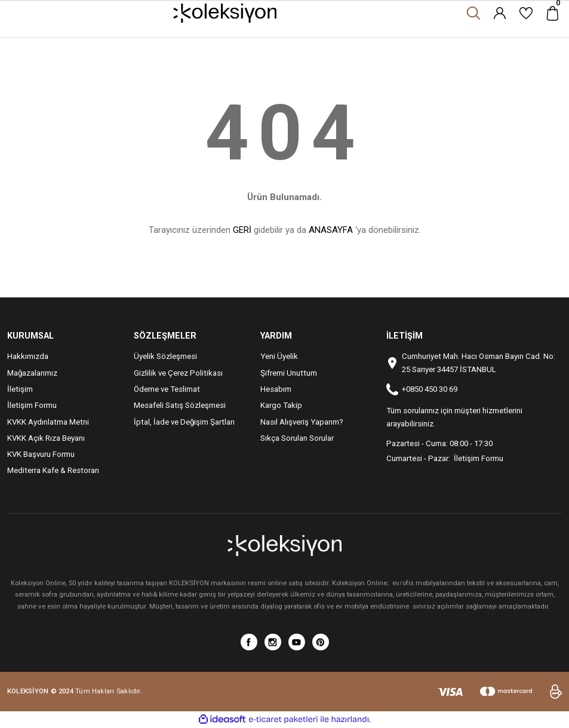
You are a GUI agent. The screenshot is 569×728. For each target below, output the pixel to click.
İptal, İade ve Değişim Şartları (184, 422)
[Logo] (225, 13)
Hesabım (276, 389)
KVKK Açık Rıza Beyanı (46, 438)
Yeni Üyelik (279, 356)
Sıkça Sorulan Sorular (297, 438)
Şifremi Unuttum (289, 373)
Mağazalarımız (32, 373)
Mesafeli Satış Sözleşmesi (180, 405)
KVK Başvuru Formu (41, 454)
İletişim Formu (32, 405)
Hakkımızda (28, 356)
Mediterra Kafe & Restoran (53, 470)
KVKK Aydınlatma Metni (48, 422)
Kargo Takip (281, 405)
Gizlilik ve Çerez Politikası (178, 373)
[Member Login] (500, 13)
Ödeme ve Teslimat (167, 389)
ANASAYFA (331, 230)
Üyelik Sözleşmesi (165, 356)
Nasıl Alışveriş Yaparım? (302, 422)
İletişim (20, 389)
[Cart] (552, 13)
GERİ (242, 230)
